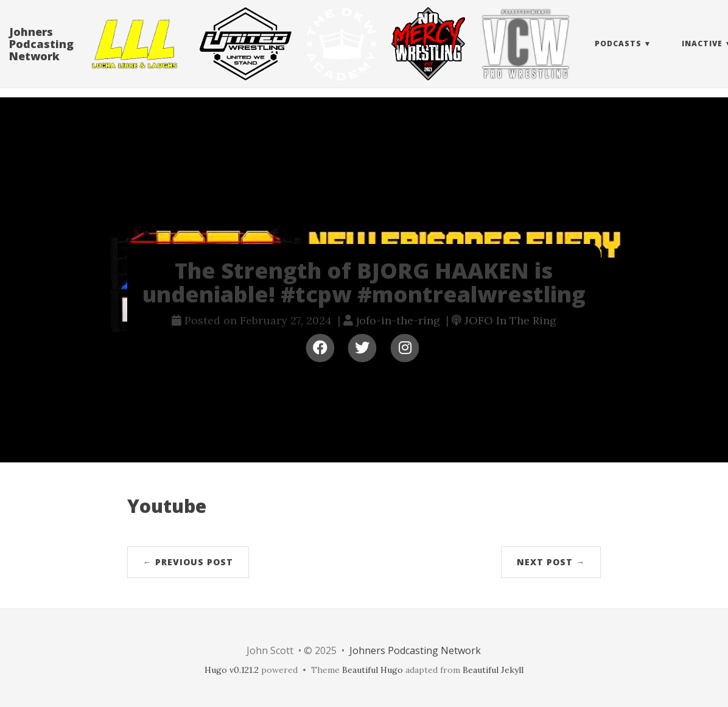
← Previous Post (188, 562)
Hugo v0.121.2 (232, 670)
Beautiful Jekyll (493, 670)
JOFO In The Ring (510, 320)
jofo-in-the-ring (398, 320)
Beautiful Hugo (373, 670)
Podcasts (618, 56)
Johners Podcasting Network (41, 56)
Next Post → (551, 562)
